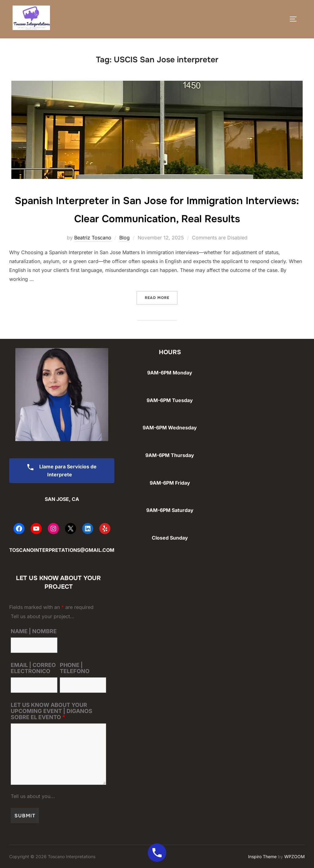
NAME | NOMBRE (34, 631)
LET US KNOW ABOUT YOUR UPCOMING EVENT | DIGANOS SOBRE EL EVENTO (52, 711)
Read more (161, 297)
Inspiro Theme (262, 856)
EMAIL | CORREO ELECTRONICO (33, 668)
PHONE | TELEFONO (75, 668)
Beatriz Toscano (93, 238)
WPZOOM (295, 856)
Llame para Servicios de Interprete (60, 471)
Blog (124, 238)
